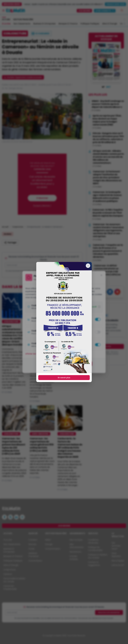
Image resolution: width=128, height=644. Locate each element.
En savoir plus (64, 378)
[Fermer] (88, 266)
